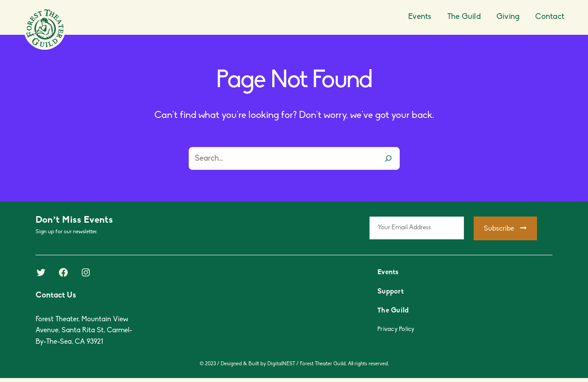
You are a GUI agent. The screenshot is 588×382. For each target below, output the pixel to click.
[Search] (388, 158)
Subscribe (505, 228)
